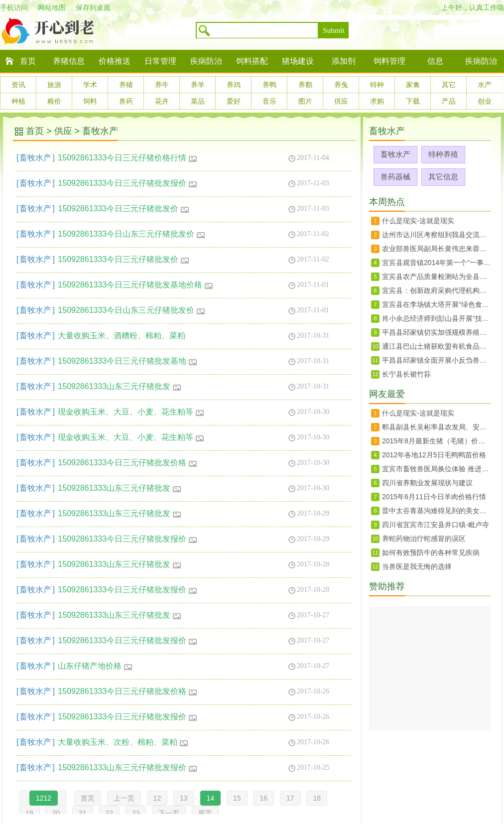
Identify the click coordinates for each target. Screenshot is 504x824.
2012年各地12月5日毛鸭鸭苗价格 (434, 455)
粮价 (54, 101)
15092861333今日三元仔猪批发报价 (127, 183)
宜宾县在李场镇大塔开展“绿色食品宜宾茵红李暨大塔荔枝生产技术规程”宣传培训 (437, 304)
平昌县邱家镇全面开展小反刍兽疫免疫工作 (437, 360)
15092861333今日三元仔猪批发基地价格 (135, 285)
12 (157, 798)
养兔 (341, 85)
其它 (449, 85)
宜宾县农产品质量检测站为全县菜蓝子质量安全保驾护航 (437, 276)
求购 (377, 101)
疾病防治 (206, 61)
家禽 (413, 85)
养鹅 (305, 85)
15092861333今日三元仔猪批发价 (124, 208)
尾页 (205, 813)
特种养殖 (443, 154)
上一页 (124, 798)
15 (237, 798)
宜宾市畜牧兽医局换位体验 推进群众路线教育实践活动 (437, 469)
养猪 (126, 85)
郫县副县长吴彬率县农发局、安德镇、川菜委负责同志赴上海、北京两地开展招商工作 (437, 427)
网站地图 (52, 7)
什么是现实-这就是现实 (418, 221)
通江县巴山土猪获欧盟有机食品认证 (437, 346)
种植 (18, 101)
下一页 (169, 813)
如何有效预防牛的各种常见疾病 (431, 552)
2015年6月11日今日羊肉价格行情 (434, 497)
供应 (341, 101)
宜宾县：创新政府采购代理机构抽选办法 (437, 290)
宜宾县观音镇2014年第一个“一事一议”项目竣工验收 (437, 263)
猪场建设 (298, 61)
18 (317, 798)
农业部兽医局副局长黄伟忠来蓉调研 (437, 249)
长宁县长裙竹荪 (406, 374)
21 (83, 813)
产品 (449, 101)
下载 (413, 101)
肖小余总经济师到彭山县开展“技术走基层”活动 (437, 318)
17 (290, 798)
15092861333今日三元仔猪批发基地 (127, 361)
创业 (485, 101)
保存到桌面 (93, 7)
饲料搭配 (252, 61)
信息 (435, 61)
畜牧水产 (100, 131)
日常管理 (160, 61)
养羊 (198, 85)
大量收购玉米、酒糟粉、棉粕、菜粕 (122, 336)
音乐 (269, 101)
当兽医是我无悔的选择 (417, 566)
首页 (28, 61)
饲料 (90, 101)
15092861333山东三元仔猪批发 (120, 386)
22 (109, 813)
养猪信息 (69, 61)
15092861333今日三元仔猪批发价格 (127, 463)
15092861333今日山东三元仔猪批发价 (131, 234)
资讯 (18, 85)
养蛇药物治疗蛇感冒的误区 (424, 539)
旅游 (54, 85)
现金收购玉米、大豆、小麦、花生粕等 (131, 412)
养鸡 (234, 85)
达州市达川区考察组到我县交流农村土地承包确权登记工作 (437, 235)
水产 (485, 85)
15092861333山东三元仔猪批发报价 (127, 767)
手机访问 (14, 7)
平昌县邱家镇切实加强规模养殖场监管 (437, 332)
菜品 (198, 101)
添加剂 (344, 61)
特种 (377, 85)
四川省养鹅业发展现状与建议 (427, 483)
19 (29, 813)
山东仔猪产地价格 (95, 666)
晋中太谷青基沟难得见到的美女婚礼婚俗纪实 (437, 511)
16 (263, 798)
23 (136, 813)
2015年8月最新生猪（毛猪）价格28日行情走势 (437, 441)
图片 (305, 101)
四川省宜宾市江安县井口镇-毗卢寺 (436, 525)
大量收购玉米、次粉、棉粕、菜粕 (123, 742)
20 (56, 813)
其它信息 (443, 177)
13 (184, 798)
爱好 (234, 101)
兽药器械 (395, 177)
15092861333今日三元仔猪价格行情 (127, 158)
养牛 (162, 85)
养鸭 (269, 85)
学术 (90, 85)
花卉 (162, 101)
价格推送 (115, 61)
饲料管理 (389, 61)
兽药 (126, 101)
